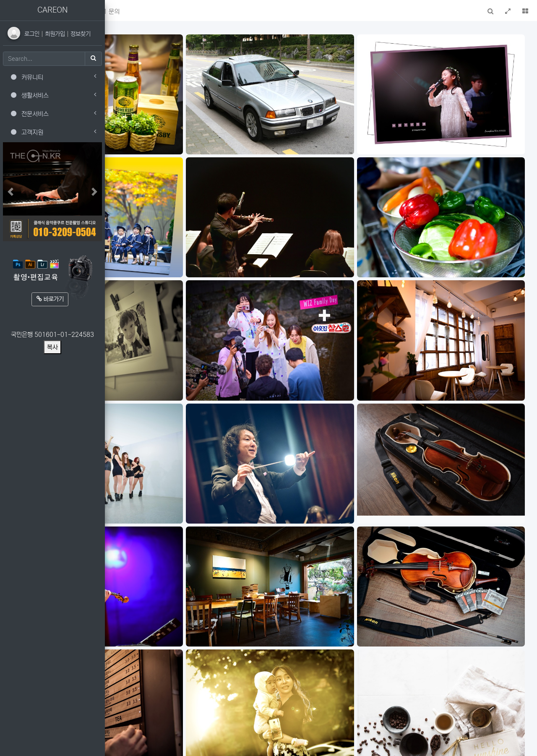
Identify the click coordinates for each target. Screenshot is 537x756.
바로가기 (50, 299)
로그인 (33, 34)
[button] (116, 10)
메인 (136, 12)
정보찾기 (81, 34)
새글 (159, 12)
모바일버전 (517, 745)
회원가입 (56, 34)
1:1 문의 (211, 12)
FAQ (182, 12)
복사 (52, 347)
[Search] (44, 59)
